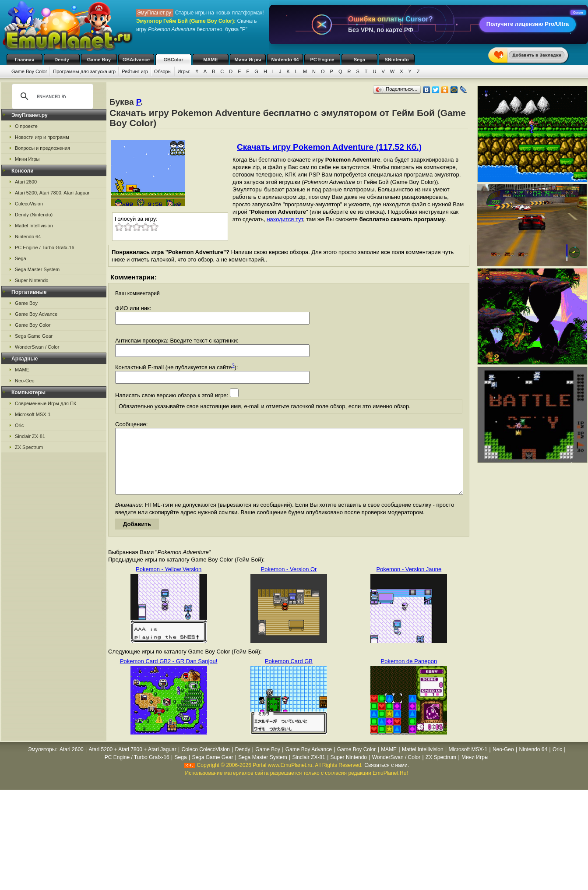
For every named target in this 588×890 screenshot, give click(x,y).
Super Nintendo (32, 280)
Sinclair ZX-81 (30, 436)
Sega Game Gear (34, 336)
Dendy (62, 60)
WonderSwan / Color (37, 347)
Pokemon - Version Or (289, 582)
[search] (51, 96)
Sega (359, 60)
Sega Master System (37, 269)
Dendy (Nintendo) (34, 215)
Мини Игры (248, 60)
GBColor (173, 60)
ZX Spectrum (29, 447)
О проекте (26, 126)
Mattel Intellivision (34, 226)
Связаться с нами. (387, 778)
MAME (211, 60)
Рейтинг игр (135, 71)
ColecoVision (29, 204)
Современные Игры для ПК (46, 403)
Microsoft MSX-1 (33, 414)
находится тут (285, 219)
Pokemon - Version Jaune (409, 582)
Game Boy (99, 60)
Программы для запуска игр (84, 71)
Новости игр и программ (42, 137)
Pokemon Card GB (289, 674)
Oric (19, 425)
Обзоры (163, 71)
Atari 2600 (26, 182)
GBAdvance (136, 60)
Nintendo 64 (285, 60)
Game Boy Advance (36, 314)
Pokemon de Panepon (409, 674)
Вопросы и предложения (42, 148)
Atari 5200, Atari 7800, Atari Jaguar (52, 193)
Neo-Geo (25, 381)
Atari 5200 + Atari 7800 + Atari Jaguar (133, 763)
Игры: (184, 71)
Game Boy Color (29, 71)
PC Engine (322, 60)
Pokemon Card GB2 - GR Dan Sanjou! (169, 674)
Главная (25, 60)
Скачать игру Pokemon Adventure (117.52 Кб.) (329, 147)
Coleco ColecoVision (206, 763)
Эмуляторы (42, 763)
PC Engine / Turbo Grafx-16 (45, 247)
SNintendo (397, 60)
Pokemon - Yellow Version (169, 582)
